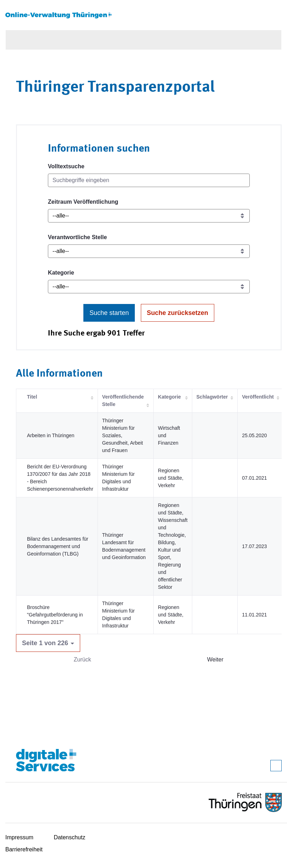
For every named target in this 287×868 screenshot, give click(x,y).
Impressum (19, 837)
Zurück (82, 660)
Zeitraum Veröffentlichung (83, 202)
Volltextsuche (66, 166)
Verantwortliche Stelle (77, 237)
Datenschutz (70, 837)
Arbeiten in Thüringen (51, 435)
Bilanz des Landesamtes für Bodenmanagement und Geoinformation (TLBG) (58, 546)
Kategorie (61, 273)
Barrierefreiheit (24, 849)
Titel (32, 397)
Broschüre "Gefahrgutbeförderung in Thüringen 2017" (55, 615)
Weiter (215, 660)
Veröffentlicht (258, 397)
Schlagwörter (212, 397)
